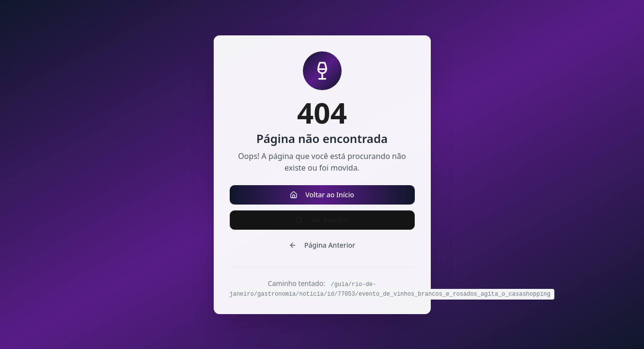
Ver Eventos (322, 220)
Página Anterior (322, 245)
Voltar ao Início (322, 195)
